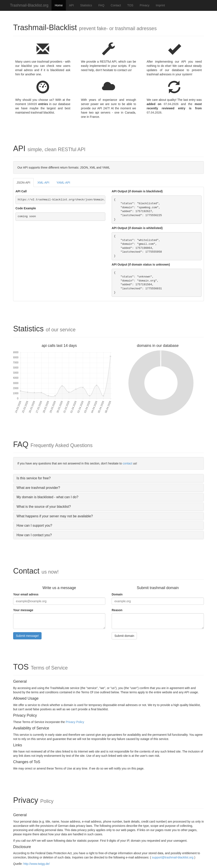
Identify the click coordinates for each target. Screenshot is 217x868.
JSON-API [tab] (23, 183)
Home (59, 5)
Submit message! (27, 636)
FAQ (101, 5)
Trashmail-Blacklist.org (29, 5)
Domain (117, 594)
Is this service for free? (34, 478)
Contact (116, 5)
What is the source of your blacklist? (44, 507)
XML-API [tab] (43, 183)
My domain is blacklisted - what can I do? (47, 497)
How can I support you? (34, 525)
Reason (117, 610)
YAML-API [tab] (63, 183)
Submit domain (124, 636)
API (72, 5)
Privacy (145, 5)
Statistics (86, 5)
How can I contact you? (34, 535)
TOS (130, 5)
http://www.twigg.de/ (37, 864)
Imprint (160, 5)
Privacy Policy (75, 722)
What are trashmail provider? (38, 488)
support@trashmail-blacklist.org (172, 857)
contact (127, 463)
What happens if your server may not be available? (55, 516)
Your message (23, 610)
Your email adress (26, 594)
